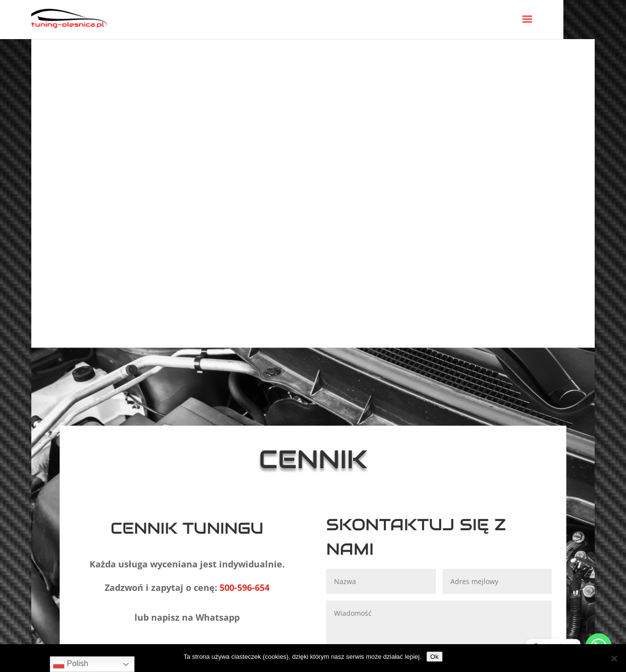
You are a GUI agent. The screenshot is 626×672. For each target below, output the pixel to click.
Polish (70, 664)
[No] (614, 658)
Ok (435, 657)
